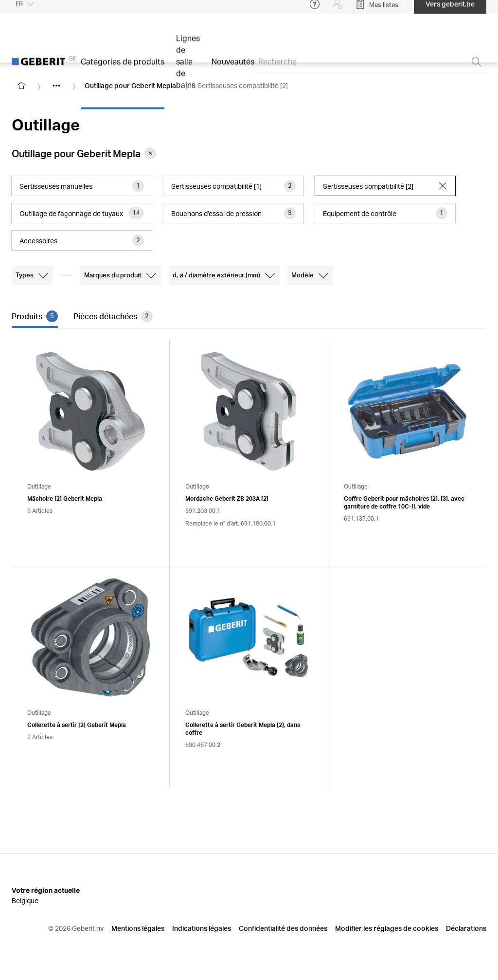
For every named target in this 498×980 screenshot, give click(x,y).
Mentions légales (138, 928)
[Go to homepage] (21, 86)
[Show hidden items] (56, 86)
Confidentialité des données (283, 928)
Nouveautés (233, 67)
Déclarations (466, 928)
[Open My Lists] (377, 10)
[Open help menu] (315, 10)
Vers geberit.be (450, 9)
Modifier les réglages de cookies (387, 928)
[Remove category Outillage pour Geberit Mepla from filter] (150, 153)
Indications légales (202, 928)
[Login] (338, 10)
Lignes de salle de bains (188, 67)
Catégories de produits (123, 67)
